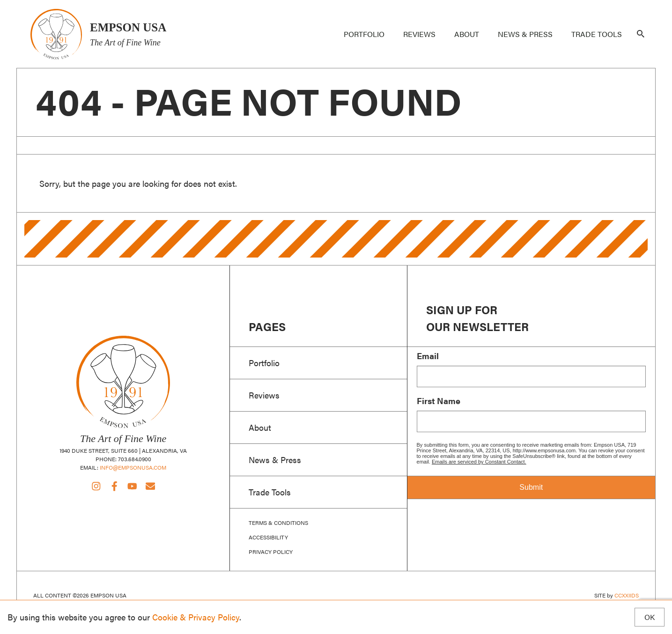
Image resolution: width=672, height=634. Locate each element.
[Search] (641, 34)
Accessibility (268, 537)
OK (650, 617)
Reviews (419, 34)
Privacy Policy (271, 552)
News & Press (525, 34)
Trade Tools (597, 34)
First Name (439, 401)
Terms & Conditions (278, 523)
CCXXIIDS (627, 595)
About (467, 34)
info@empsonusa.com (133, 467)
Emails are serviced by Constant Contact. (479, 462)
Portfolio (364, 34)
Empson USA (56, 34)
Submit (531, 487)
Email (428, 356)
